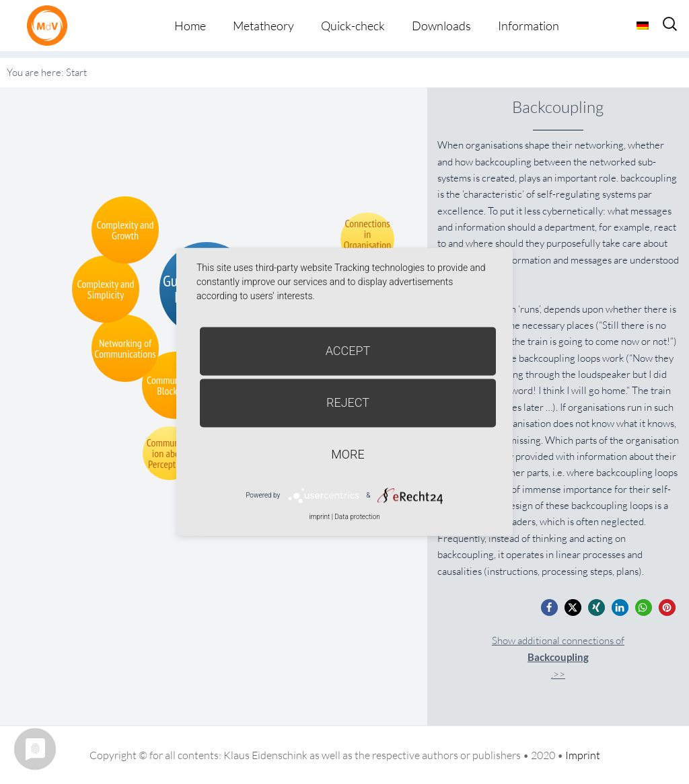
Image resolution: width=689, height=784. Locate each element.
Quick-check (353, 26)
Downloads (441, 26)
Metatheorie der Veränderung (50, 25)
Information (529, 26)
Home (190, 26)
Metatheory (263, 26)
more (348, 454)
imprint (319, 517)
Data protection (357, 517)
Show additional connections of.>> (558, 657)
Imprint (583, 755)
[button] (549, 607)
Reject (348, 402)
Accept (348, 351)
